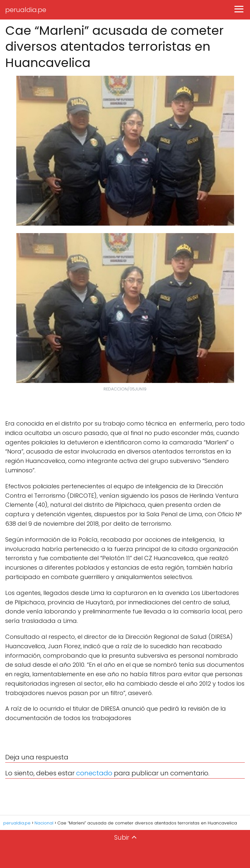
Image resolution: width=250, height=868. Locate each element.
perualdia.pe (26, 10)
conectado (94, 773)
